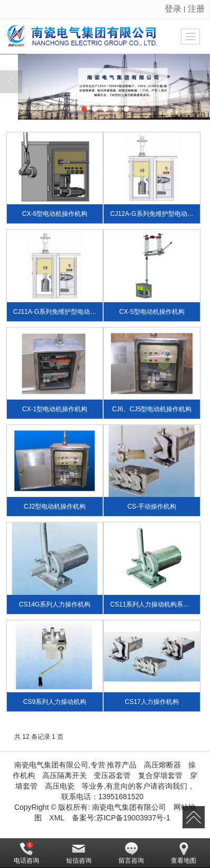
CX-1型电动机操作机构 (55, 409)
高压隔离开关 (65, 775)
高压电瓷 (60, 786)
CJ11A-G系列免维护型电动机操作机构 (67, 312)
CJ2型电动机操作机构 (55, 507)
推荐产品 (122, 765)
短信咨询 (79, 853)
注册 (196, 9)
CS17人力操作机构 (152, 702)
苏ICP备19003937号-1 (133, 818)
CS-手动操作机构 (152, 507)
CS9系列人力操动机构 (55, 702)
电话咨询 (26, 853)
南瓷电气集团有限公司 (129, 807)
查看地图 (184, 853)
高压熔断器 (162, 765)
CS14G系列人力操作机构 (55, 604)
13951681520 (121, 797)
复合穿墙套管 (160, 775)
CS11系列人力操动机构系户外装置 (159, 604)
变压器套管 (112, 775)
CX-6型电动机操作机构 (55, 214)
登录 (173, 9)
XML (57, 818)
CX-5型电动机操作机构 (152, 312)
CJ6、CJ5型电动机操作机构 (152, 409)
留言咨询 (131, 853)
